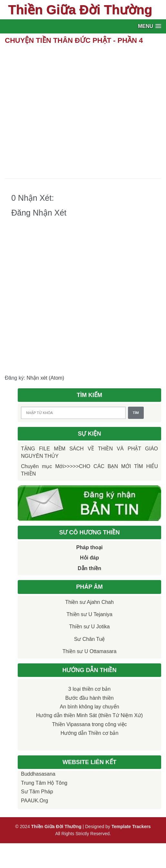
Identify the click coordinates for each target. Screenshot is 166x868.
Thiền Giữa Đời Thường (80, 10)
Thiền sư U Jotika (90, 627)
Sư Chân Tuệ (90, 639)
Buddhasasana (38, 774)
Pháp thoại (90, 547)
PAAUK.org (34, 801)
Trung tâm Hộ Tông (44, 783)
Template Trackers (131, 826)
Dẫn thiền (89, 568)
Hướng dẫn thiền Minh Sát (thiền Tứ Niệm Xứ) (89, 715)
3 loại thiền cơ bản (89, 689)
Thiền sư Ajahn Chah (89, 602)
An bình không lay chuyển (89, 707)
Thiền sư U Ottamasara (90, 651)
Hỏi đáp (89, 558)
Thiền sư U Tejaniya (89, 614)
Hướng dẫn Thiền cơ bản (90, 733)
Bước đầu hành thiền (89, 698)
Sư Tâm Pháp (37, 792)
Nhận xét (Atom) (46, 378)
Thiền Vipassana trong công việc (89, 724)
